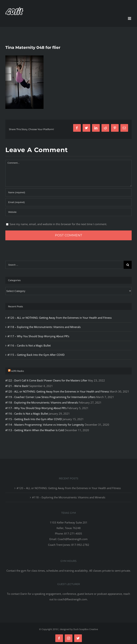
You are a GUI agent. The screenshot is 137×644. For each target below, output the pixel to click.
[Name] (68, 192)
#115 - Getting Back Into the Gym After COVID (34, 419)
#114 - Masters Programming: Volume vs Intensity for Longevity (45, 425)
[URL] (68, 212)
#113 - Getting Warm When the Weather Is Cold (35, 430)
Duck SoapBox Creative (86, 629)
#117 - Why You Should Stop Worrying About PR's (36, 408)
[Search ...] (64, 265)
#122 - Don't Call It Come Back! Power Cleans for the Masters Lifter (46, 380)
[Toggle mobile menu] (130, 18)
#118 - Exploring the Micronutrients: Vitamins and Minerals (42, 402)
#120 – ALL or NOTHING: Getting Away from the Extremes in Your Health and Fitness (60, 318)
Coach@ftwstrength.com (73, 539)
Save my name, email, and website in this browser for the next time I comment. (58, 224)
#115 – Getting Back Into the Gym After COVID (36, 355)
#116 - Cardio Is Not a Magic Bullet (27, 414)
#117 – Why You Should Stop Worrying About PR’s (38, 336)
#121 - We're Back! (17, 386)
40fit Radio (17, 371)
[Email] (68, 202)
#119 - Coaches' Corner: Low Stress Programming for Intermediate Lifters (50, 397)
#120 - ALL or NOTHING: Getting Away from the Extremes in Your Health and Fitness (57, 391)
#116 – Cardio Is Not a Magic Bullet (29, 345)
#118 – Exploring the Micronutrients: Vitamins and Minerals (44, 327)
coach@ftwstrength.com (72, 599)
